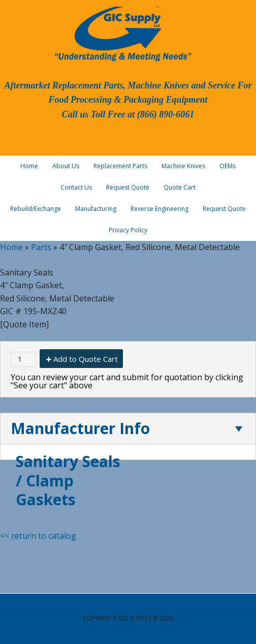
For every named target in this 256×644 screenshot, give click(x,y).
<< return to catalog (38, 536)
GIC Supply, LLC (122, 33)
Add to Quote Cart (86, 359)
